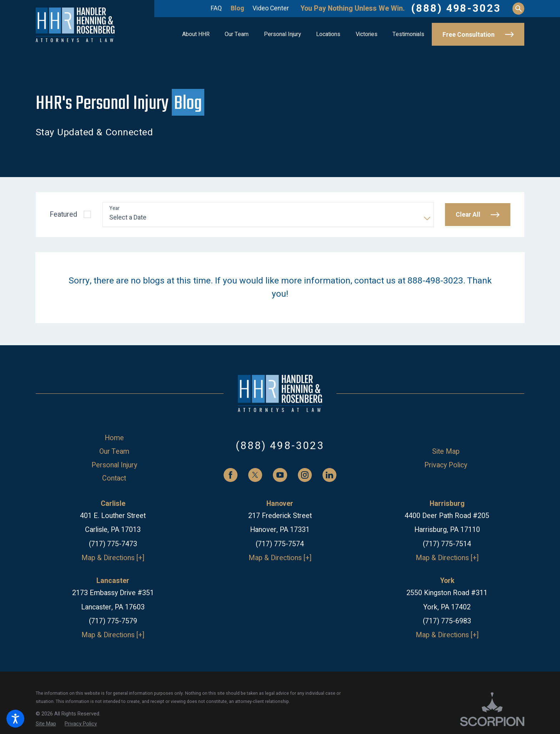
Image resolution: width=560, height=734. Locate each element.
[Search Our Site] (518, 8)
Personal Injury (114, 465)
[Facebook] (231, 475)
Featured (63, 214)
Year (114, 209)
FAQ (216, 8)
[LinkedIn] (329, 475)
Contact (114, 478)
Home (114, 438)
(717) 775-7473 (113, 544)
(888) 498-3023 (456, 9)
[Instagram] (305, 475)
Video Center (271, 8)
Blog (237, 8)
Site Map (446, 451)
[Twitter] (255, 475)
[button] (15, 719)
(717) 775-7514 (447, 544)
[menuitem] (196, 34)
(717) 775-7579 (113, 621)
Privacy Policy (446, 465)
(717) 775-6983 (447, 621)
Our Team (114, 451)
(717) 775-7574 (280, 544)
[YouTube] (280, 475)
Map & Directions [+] (113, 558)
